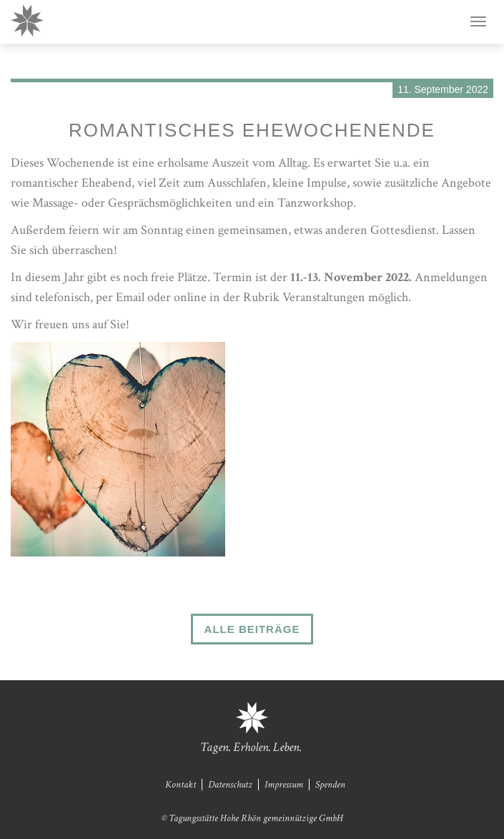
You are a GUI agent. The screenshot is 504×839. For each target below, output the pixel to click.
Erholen (251, 747)
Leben (286, 747)
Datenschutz (230, 785)
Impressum (284, 785)
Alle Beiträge (252, 629)
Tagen (214, 747)
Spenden (330, 785)
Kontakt (181, 785)
